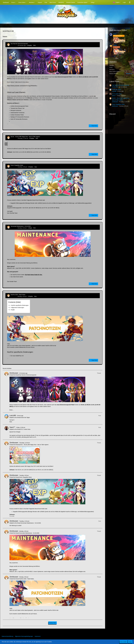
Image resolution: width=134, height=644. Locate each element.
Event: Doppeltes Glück (17, 165)
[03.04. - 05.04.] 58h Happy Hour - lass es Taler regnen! (25, 137)
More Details (124, 642)
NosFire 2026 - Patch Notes (18, 295)
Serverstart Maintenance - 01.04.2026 (21, 226)
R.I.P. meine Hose (26, 429)
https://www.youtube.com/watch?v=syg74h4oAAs (22, 86)
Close (130, 642)
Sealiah (115, 45)
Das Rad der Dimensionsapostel (19, 44)
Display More (53, 623)
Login (124, 2)
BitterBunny (129, 74)
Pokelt (115, 34)
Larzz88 (13, 415)
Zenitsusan (14, 45)
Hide (18, 302)
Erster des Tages (25, 417)
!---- (19, 305)
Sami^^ (12, 427)
